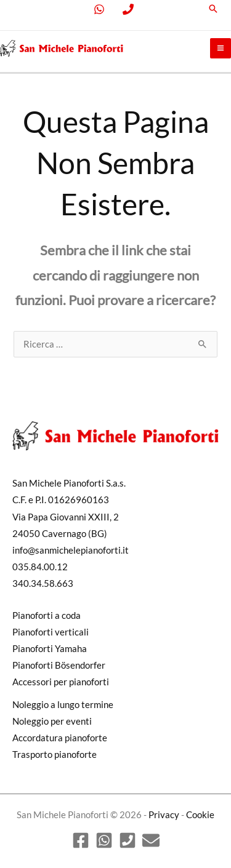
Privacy (164, 815)
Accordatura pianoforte (60, 738)
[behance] (131, 9)
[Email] (151, 840)
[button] (213, 9)
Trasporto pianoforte (55, 755)
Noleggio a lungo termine (63, 705)
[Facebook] (81, 840)
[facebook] (101, 9)
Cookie (200, 815)
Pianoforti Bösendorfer (59, 665)
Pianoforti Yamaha (50, 649)
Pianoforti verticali (51, 632)
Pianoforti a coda (47, 615)
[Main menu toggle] (221, 49)
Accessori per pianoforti (61, 682)
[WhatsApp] (104, 840)
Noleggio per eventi (52, 721)
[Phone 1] (128, 840)
